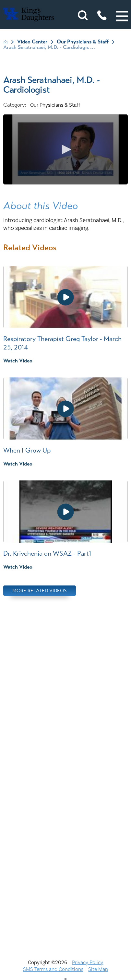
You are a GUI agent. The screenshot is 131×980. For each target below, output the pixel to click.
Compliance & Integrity (65, 788)
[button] (122, 16)
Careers (66, 759)
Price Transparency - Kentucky (65, 860)
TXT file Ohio (66, 918)
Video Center (32, 42)
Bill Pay (65, 745)
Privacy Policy (88, 962)
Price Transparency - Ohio (66, 875)
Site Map (98, 969)
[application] (65, 149)
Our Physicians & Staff (83, 42)
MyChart (66, 832)
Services (65, 889)
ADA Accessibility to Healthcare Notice (65, 730)
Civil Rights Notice (66, 773)
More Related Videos (40, 590)
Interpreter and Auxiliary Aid (65, 802)
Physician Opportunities (65, 846)
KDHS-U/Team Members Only (66, 817)
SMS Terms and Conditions (53, 969)
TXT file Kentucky (65, 904)
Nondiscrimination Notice (66, 716)
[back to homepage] (6, 42)
